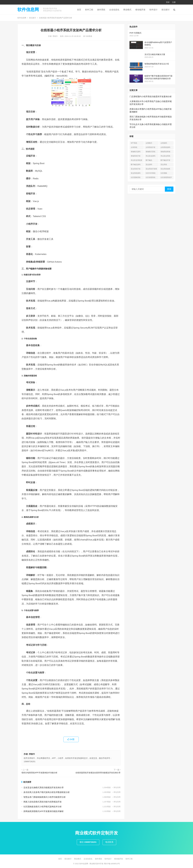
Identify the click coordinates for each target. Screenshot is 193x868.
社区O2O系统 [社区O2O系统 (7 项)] (151, 173)
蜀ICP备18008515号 (112, 864)
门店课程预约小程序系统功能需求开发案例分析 (151, 96)
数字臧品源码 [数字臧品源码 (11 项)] (136, 165)
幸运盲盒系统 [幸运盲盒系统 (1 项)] (165, 156)
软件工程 (89, 10)
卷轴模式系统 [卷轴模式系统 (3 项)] (151, 152)
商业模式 (127, 10)
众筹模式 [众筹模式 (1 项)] (149, 143)
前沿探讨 (166, 10)
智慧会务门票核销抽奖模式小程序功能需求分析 (45, 797)
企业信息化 (114, 10)
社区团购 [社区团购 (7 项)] (164, 173)
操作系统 (101, 10)
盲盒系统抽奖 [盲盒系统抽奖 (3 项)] (165, 169)
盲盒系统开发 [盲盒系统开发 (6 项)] (136, 169)
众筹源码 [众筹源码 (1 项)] (164, 143)
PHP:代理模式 (135, 33)
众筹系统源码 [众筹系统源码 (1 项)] (165, 147)
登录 (168, 2)
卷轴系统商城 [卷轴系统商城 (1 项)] (165, 152)
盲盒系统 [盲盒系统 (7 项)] (164, 165)
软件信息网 (28, 10)
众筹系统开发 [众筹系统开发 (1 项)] (151, 147)
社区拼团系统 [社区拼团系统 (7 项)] (151, 177)
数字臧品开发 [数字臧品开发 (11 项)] (165, 160)
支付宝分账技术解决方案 (155, 54)
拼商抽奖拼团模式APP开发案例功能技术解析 (44, 811)
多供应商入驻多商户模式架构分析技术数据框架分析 (47, 792)
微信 (88, 842)
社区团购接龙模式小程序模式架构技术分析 (43, 807)
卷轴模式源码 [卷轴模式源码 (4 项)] (136, 152)
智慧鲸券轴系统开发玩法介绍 (157, 64)
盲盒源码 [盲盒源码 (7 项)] (149, 165)
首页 (79, 10)
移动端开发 (140, 10)
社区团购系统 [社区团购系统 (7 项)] (136, 177)
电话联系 (109, 842)
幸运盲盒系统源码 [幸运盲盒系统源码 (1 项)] (136, 161)
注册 (174, 2)
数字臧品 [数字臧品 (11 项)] (149, 160)
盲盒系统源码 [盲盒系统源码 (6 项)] (136, 173)
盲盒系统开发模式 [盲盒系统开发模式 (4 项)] (151, 169)
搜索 (169, 189)
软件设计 (153, 10)
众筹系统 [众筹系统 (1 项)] (134, 147)
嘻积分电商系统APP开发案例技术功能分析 (39, 773)
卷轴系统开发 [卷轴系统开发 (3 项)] (136, 156)
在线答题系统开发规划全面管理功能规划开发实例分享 (98, 773)
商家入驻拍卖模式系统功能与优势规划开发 (43, 802)
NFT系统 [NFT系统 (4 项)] (134, 143)
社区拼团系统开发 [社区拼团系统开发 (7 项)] (166, 178)
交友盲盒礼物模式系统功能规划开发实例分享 (44, 787)
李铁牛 (55, 36)
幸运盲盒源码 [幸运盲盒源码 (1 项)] (151, 156)
